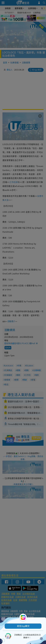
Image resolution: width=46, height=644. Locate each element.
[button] (23, 626)
